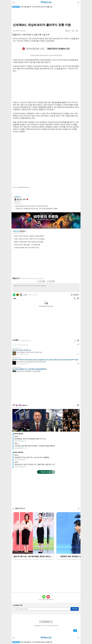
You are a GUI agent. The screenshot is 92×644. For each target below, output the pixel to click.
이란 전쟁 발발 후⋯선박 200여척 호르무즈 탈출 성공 (36, 7)
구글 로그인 (21, 295)
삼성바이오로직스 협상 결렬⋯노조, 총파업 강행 (27, 245)
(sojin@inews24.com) (24, 187)
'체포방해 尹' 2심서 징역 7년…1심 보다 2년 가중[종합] (32, 457)
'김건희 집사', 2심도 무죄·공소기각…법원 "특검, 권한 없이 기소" (35, 464)
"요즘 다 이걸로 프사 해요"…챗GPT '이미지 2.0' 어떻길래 (29, 239)
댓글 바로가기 (75, 631)
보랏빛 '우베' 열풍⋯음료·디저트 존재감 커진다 (27, 248)
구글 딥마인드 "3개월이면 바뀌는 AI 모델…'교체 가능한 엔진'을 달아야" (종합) (36, 209)
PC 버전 (46, 622)
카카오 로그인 (18, 295)
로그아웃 (25, 295)
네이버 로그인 (14, 295)
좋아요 (27, 199)
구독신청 (75, 609)
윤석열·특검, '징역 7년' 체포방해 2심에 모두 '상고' (30, 439)
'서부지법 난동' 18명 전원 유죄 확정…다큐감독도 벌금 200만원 (35, 446)
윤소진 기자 (21, 199)
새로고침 (26, 231)
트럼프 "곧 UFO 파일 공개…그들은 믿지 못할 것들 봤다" (29, 236)
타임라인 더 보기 (46, 472)
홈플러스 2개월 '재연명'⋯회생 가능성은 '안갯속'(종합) (29, 242)
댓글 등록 (76, 295)
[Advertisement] (46, 16)
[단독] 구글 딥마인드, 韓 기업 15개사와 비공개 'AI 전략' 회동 (32, 206)
